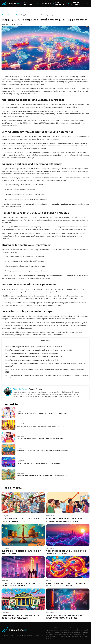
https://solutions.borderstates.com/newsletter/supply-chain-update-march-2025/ (34, 357)
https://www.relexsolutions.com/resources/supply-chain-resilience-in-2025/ (32, 360)
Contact (19, 635)
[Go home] (11, 3)
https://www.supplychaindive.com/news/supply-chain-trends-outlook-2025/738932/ (35, 347)
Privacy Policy (39, 635)
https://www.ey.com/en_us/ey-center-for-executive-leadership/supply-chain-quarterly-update (39, 350)
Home (4, 15)
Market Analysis (14, 15)
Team (12, 635)
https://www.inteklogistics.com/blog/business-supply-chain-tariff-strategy (32, 353)
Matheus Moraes (16, 24)
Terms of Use (28, 635)
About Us (5, 635)
